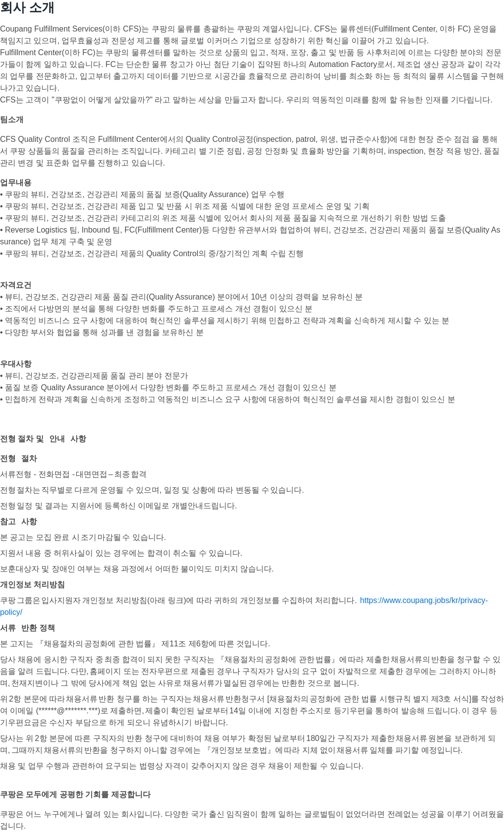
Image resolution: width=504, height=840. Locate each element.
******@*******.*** (68, 711)
